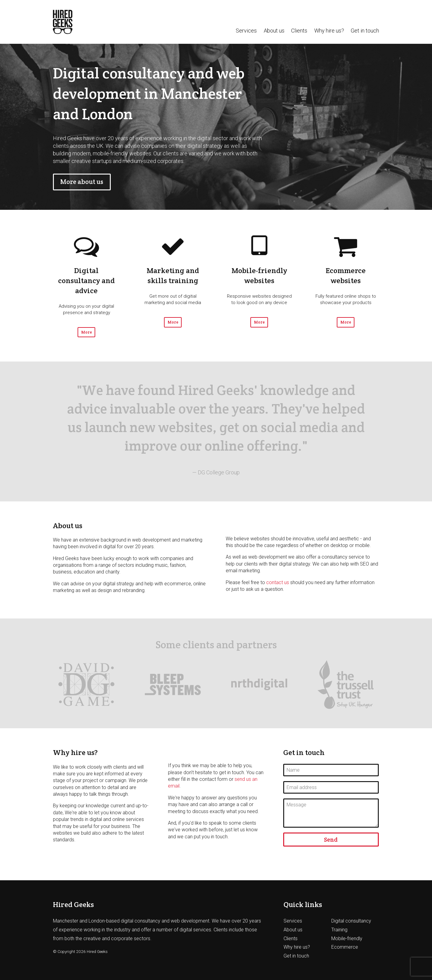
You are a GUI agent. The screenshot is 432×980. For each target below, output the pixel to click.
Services (246, 31)
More (87, 332)
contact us (278, 582)
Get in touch (365, 31)
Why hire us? (329, 31)
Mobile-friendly (347, 938)
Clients (299, 31)
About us (274, 31)
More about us (82, 182)
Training (339, 930)
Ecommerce (345, 947)
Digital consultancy (351, 921)
